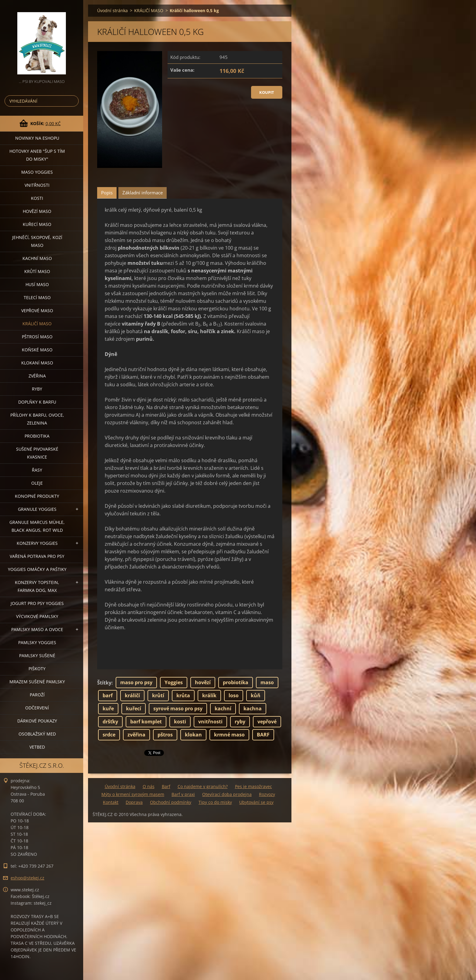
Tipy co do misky (215, 802)
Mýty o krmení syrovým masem (133, 794)
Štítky (104, 683)
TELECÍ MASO (37, 297)
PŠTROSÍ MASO (37, 337)
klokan (193, 735)
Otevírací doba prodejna (227, 794)
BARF (263, 735)
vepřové (267, 722)
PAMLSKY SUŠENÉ (37, 656)
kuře (108, 709)
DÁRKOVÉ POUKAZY (37, 721)
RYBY (37, 389)
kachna (253, 709)
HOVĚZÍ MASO (37, 211)
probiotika (236, 682)
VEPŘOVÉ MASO (37, 311)
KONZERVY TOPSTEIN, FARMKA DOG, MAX (37, 586)
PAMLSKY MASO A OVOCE (37, 629)
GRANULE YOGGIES (37, 509)
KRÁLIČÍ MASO (37, 324)
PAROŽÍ (37, 695)
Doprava (134, 802)
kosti (180, 722)
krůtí (158, 695)
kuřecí (134, 709)
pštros (165, 735)
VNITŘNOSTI (37, 185)
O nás (149, 786)
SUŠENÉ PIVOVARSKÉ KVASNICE (37, 453)
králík (209, 695)
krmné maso (229, 735)
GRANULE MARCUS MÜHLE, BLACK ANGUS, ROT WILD (37, 526)
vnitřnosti (210, 722)
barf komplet (146, 722)
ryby (240, 722)
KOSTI (37, 198)
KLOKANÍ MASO (37, 363)
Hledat (73, 101)
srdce (109, 735)
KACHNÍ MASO (37, 258)
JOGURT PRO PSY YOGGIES (37, 603)
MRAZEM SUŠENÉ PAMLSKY (37, 682)
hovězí (203, 682)
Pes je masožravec (253, 786)
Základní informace (143, 193)
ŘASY (37, 470)
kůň (256, 695)
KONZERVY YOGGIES (37, 543)
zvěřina (136, 735)
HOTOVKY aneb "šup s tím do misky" (37, 155)
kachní (223, 709)
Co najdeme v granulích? (203, 786)
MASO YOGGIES (37, 172)
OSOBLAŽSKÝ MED (37, 734)
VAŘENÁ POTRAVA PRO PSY (37, 556)
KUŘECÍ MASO (37, 224)
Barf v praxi (183, 794)
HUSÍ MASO (37, 284)
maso (267, 682)
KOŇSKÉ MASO (37, 350)
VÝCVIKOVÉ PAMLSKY (37, 616)
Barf (166, 786)
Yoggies (174, 682)
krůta (183, 695)
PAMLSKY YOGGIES (37, 642)
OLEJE (37, 483)
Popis (107, 193)
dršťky (110, 722)
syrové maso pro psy (178, 709)
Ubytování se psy (256, 802)
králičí (132, 695)
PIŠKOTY (37, 669)
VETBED (37, 747)
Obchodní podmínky (171, 802)
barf (108, 695)
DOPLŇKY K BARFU (37, 402)
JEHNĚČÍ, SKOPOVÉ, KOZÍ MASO (37, 241)
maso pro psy (136, 682)
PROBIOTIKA (37, 436)
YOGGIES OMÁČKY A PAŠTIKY (37, 569)
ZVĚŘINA (37, 376)
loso (234, 695)
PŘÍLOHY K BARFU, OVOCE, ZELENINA (37, 419)
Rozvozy (267, 794)
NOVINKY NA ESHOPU (37, 138)
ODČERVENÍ (37, 708)
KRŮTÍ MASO (37, 271)
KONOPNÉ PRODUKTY (37, 496)
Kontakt (111, 802)
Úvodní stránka (112, 10)
